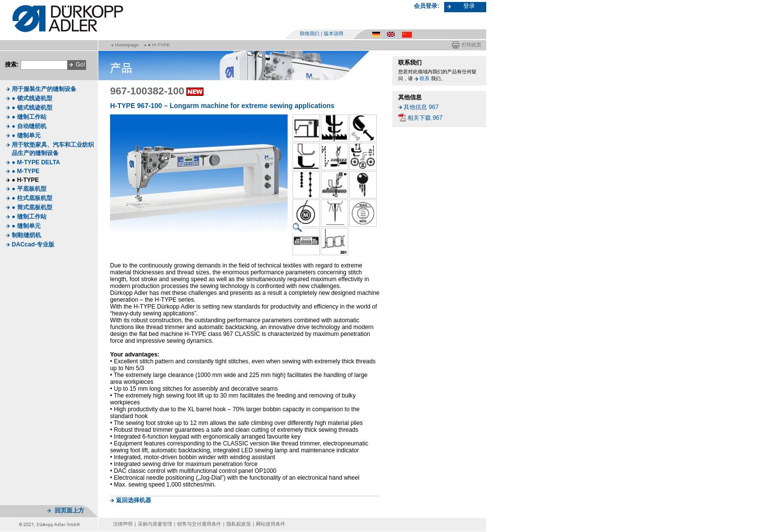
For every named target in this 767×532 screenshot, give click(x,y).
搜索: (12, 65)
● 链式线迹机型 (32, 108)
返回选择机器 (134, 500)
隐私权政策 (239, 524)
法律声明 (123, 524)
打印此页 (472, 45)
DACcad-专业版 (33, 244)
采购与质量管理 (155, 524)
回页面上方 (69, 510)
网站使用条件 (271, 524)
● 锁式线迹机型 (32, 98)
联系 (425, 78)
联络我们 (310, 33)
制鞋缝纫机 (26, 235)
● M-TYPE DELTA (36, 162)
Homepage (127, 45)
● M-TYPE (26, 171)
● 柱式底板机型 (32, 198)
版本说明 (334, 33)
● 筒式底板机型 (32, 207)
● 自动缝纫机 (29, 126)
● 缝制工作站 (29, 117)
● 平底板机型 (29, 189)
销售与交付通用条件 (199, 524)
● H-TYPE (159, 45)
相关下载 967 (425, 118)
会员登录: (427, 6)
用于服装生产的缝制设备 (44, 89)
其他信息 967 (421, 107)
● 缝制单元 (26, 135)
